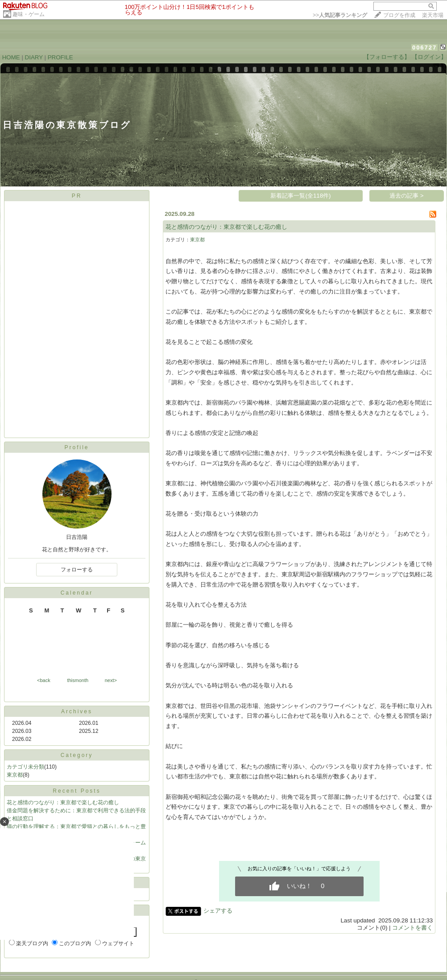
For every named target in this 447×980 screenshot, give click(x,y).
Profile (77, 447)
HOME (11, 57)
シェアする (218, 911)
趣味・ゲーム (29, 14)
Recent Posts (77, 791)
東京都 (15, 775)
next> (111, 680)
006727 (424, 48)
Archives (77, 711)
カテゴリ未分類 (25, 767)
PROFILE (60, 57)
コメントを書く (412, 928)
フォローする (77, 570)
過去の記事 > (407, 196)
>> (340, 15)
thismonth (78, 680)
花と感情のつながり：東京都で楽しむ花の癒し (63, 802)
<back (44, 680)
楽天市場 (433, 15)
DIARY (34, 57)
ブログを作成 (399, 15)
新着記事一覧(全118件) (300, 196)
